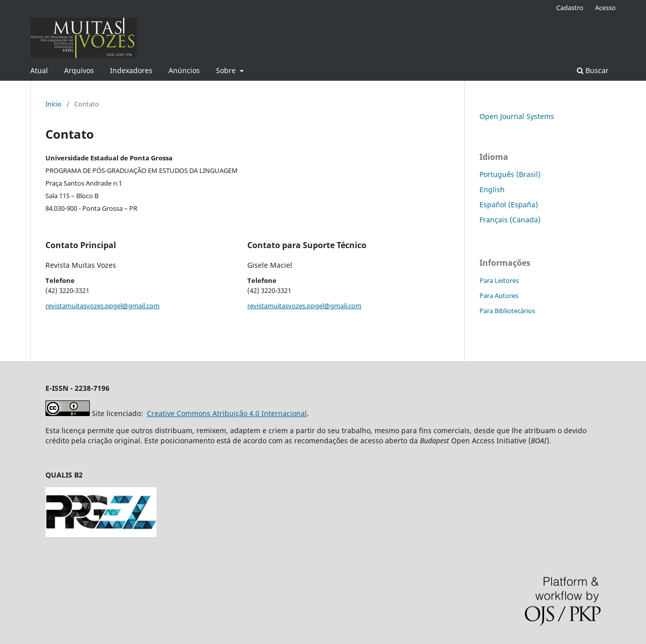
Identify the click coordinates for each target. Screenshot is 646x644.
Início (53, 104)
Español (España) (509, 204)
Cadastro (570, 8)
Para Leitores (499, 280)
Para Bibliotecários (507, 311)
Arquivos (79, 70)
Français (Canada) (510, 220)
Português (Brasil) (510, 174)
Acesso (605, 8)
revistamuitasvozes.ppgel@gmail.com (102, 306)
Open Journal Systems (517, 116)
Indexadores (131, 70)
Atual (39, 70)
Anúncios (184, 70)
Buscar (593, 70)
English (492, 189)
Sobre (227, 70)
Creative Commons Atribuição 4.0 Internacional (227, 413)
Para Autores (499, 296)
